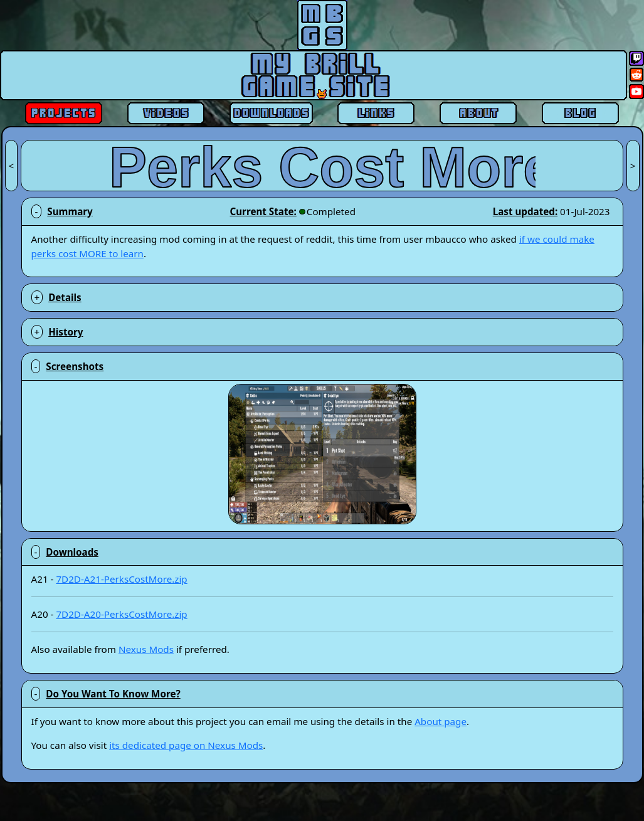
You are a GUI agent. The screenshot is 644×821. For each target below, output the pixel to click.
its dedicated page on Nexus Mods (186, 745)
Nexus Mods (146, 649)
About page (441, 721)
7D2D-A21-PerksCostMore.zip (121, 579)
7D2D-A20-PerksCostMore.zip (121, 614)
